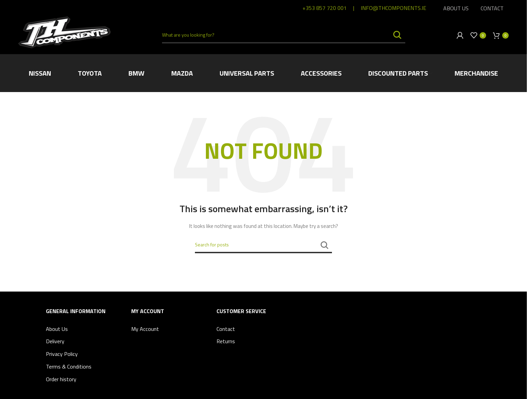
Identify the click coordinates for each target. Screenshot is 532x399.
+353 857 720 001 (325, 8)
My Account (145, 329)
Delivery (55, 341)
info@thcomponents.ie (393, 8)
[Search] (283, 35)
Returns (226, 341)
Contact (226, 329)
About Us (57, 329)
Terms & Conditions (69, 366)
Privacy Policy (62, 354)
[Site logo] (64, 32)
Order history (61, 379)
